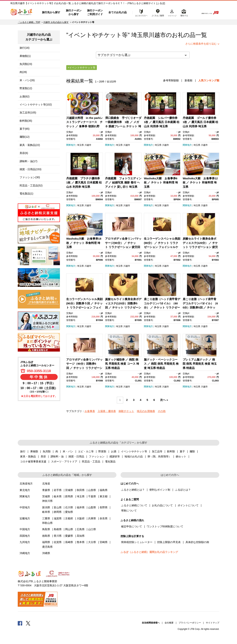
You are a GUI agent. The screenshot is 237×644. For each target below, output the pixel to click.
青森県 (46, 490)
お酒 (114, 451)
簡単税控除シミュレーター (137, 542)
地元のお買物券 (146, 411)
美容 (43, 456)
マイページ (172, 13)
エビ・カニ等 (86, 451)
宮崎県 (104, 542)
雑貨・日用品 (76, 456)
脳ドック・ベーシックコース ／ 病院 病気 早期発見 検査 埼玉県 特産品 (161, 364)
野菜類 (102, 451)
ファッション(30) (30, 177)
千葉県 (92, 496)
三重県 (46, 518)
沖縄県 (46, 553)
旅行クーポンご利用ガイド (95, 12)
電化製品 (110, 461)
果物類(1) (25, 56)
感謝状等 (115, 456)
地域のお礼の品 (134, 456)
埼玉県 (80, 145)
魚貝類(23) (26, 64)
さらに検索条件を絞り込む (201, 44)
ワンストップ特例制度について (165, 526)
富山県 (58, 507)
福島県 (104, 490)
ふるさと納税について (134, 505)
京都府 (69, 518)
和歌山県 (47, 523)
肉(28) (23, 72)
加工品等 (157, 451)
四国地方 (25, 536)
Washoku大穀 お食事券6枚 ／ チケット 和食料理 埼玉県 (161, 183)
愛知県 (69, 512)
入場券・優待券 (107, 411)
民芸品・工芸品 (91, 461)
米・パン (68, 451)
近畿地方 (25, 518)
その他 (162, 411)
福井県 (81, 507)
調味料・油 (57, 456)
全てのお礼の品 (118, 12)
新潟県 (46, 507)
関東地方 (71, 145)
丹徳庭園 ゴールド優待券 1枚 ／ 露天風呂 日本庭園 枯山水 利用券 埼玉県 (201, 122)
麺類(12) (25, 137)
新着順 (188, 80)
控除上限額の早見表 (169, 542)
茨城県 (46, 496)
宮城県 (69, 490)
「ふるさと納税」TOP (29, 22)
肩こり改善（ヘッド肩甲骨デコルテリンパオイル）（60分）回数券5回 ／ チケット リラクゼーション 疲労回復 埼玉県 (200, 307)
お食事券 (90, 411)
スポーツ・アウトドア (64, 461)
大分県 (92, 542)
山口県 (92, 529)
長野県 (104, 507)
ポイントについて (188, 505)
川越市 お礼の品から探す (56, 22)
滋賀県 (58, 518)
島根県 (58, 529)
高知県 (81, 536)
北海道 (46, 484)
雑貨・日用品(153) (31, 169)
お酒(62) (25, 96)
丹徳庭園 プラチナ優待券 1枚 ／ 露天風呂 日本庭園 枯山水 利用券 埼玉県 (84, 183)
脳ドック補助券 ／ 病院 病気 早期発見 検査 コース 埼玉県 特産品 (122, 364)
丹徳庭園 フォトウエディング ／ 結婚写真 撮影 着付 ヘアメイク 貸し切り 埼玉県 (123, 183)
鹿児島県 (47, 547)
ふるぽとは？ (183, 490)
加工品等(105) (28, 113)
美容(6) (24, 153)
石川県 (69, 507)
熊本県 (81, 542)
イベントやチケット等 (134, 451)
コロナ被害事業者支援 (33, 461)
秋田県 (81, 490)
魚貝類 (47, 451)
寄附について (129, 511)
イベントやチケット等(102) (36, 105)
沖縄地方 (25, 553)
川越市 (157, 35)
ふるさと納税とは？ (133, 490)
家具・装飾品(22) (30, 145)
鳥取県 (46, 529)
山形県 (92, 490)
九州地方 (25, 542)
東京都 (104, 496)
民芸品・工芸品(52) (31, 185)
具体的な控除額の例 (197, 542)
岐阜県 (46, 512)
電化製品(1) (26, 194)
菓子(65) (25, 129)
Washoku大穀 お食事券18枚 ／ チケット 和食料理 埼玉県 (84, 243)
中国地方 (25, 529)
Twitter (28, 623)
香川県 (58, 536)
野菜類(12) (26, 88)
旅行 (23, 451)
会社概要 (169, 623)
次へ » (164, 400)
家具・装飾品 (28, 456)
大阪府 (81, 518)
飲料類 (171, 451)
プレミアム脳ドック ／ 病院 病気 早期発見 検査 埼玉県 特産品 (200, 364)
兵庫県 (92, 518)
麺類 (192, 451)
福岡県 (46, 542)
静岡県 (58, 512)
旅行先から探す (51, 12)
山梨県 (92, 507)
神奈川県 (47, 501)
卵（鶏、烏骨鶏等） (159, 456)
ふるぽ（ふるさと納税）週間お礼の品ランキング (149, 552)
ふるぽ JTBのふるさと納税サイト (21, 13)
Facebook (20, 623)
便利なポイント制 (160, 490)
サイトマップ (213, 623)
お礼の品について (162, 505)
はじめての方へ (140, 13)
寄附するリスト (184, 13)
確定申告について (132, 526)
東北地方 (25, 490)
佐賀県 (58, 542)
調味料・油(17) (28, 161)
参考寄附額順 (171, 80)
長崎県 (69, 542)
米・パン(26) (27, 80)
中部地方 (25, 507)
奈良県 (104, 518)
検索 (194, 13)
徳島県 (46, 536)
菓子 (182, 451)
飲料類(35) (26, 121)
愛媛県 (69, 536)
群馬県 (69, 496)
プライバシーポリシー (190, 623)
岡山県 (69, 529)
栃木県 (58, 496)
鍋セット (181, 456)
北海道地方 (26, 484)
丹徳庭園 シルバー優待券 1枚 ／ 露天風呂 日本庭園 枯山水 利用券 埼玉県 (162, 122)
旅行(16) (25, 48)
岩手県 (58, 490)
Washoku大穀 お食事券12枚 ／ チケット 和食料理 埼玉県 (200, 183)
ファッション (97, 456)
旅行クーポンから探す (74, 12)
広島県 (81, 529)
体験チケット (126, 411)
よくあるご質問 (158, 13)
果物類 (34, 451)
